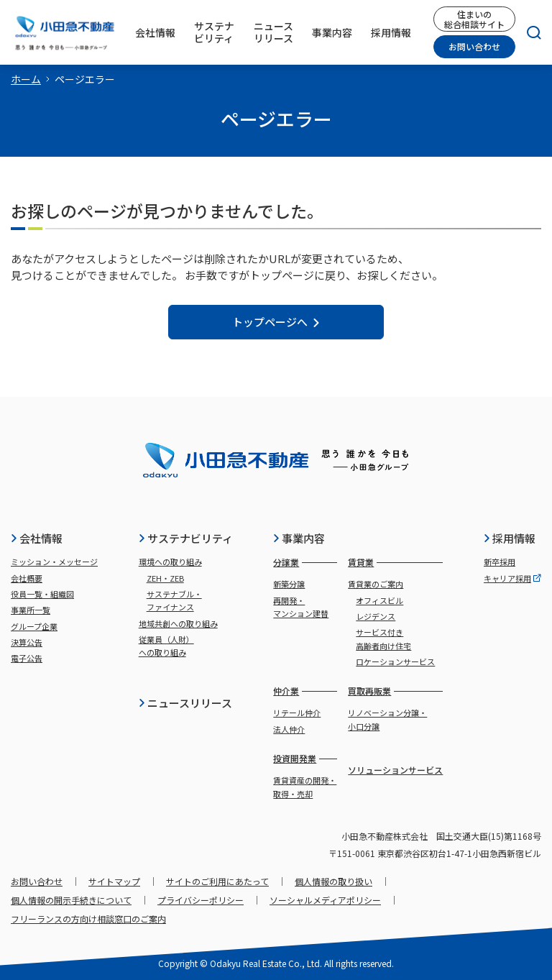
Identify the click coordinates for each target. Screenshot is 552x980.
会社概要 (27, 578)
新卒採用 (500, 562)
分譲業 (286, 562)
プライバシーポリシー (201, 900)
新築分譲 (289, 584)
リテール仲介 (297, 713)
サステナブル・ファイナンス (174, 600)
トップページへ (276, 322)
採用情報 (509, 538)
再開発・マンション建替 (301, 607)
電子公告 (27, 658)
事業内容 (299, 538)
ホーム (26, 79)
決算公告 (27, 642)
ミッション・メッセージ (54, 562)
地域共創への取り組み (178, 623)
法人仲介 (289, 729)
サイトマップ (114, 881)
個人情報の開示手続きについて (71, 900)
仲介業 (286, 691)
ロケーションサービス (395, 661)
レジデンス (376, 616)
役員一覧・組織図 (42, 594)
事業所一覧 (31, 610)
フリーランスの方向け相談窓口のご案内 (88, 919)
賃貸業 (361, 562)
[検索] (528, 32)
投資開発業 (295, 758)
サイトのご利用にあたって (217, 881)
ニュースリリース (185, 703)
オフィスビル (379, 600)
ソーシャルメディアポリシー (325, 900)
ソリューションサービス (395, 770)
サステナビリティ (185, 538)
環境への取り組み (170, 562)
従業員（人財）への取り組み (166, 646)
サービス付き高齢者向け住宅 (383, 638)
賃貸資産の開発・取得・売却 (305, 787)
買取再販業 (369, 691)
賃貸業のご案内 (376, 584)
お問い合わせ (474, 46)
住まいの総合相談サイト (474, 19)
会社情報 (36, 538)
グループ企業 (34, 626)
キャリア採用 (512, 578)
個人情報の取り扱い (333, 881)
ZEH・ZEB (165, 578)
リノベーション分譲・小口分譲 (387, 719)
